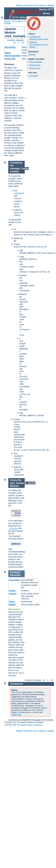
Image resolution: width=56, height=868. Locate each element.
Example (32, 54)
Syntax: (12, 591)
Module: (13, 604)
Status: (8, 53)
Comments (34, 76)
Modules (19, 5)
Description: (10, 47)
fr (19, 43)
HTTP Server (18, 21)
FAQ (36, 5)
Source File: (10, 59)
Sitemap (51, 5)
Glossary (42, 5)
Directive (15, 575)
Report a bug (35, 68)
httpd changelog (36, 62)
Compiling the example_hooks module (39, 38)
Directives (28, 5)
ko (23, 43)
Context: (13, 594)
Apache (7, 21)
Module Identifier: (13, 56)
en (14, 43)
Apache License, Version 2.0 (31, 725)
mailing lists (16, 715)
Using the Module (39, 45)
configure (19, 193)
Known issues (35, 65)
